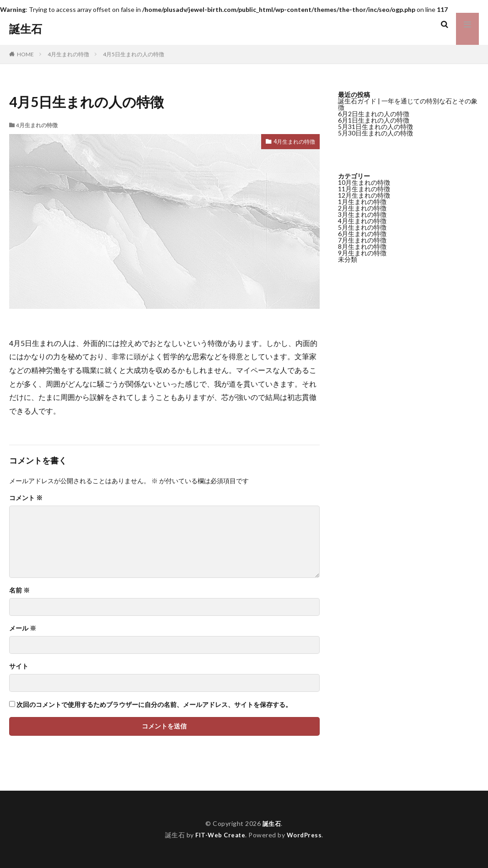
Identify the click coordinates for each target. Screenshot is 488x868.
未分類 (348, 259)
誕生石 (26, 29)
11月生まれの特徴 (364, 189)
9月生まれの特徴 (362, 253)
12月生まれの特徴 (364, 195)
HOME (25, 54)
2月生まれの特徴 (362, 208)
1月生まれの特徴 (362, 202)
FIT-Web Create (219, 835)
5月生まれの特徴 (362, 227)
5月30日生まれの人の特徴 (375, 133)
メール (23, 628)
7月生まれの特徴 (362, 240)
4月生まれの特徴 (68, 54)
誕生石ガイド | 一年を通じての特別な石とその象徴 (408, 104)
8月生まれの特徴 (362, 246)
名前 (19, 590)
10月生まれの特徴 (364, 182)
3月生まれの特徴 (362, 214)
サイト (19, 666)
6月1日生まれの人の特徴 (374, 120)
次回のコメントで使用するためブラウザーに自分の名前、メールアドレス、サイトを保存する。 (154, 705)
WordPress (306, 835)
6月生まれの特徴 (362, 234)
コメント (26, 498)
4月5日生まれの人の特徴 (134, 54)
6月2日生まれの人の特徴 (374, 114)
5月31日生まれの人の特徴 (375, 127)
